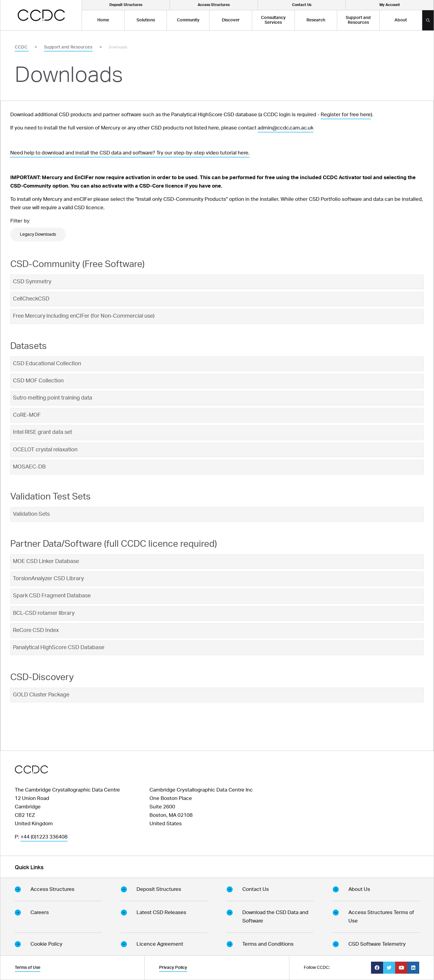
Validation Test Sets (50, 497)
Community (188, 20)
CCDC (22, 47)
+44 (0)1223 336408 (44, 837)
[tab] (217, 282)
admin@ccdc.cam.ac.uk (286, 128)
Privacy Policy (173, 968)
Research (316, 20)
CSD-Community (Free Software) (77, 264)
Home (103, 20)
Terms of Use (28, 968)
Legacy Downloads (38, 235)
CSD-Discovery (42, 677)
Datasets (28, 346)
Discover (231, 20)
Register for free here (346, 115)
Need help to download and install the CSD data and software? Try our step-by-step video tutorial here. (130, 153)
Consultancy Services (273, 20)
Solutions (146, 20)
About (401, 20)
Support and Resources (358, 20)
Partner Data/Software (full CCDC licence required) (114, 544)
